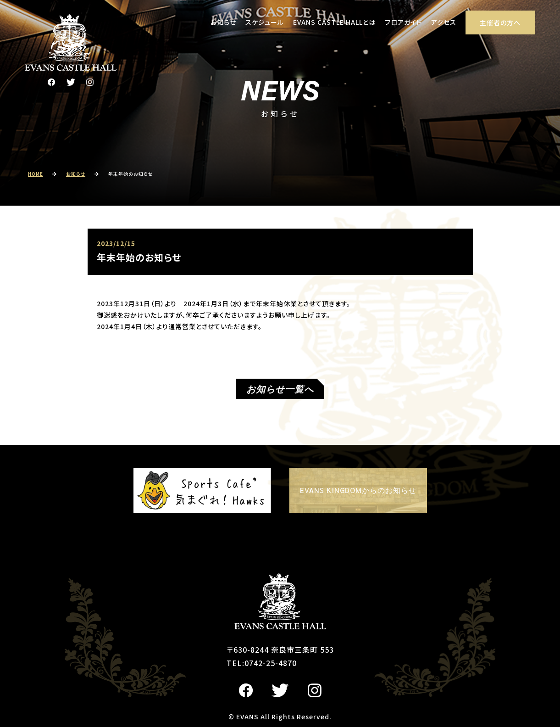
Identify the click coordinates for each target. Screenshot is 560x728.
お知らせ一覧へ (280, 390)
